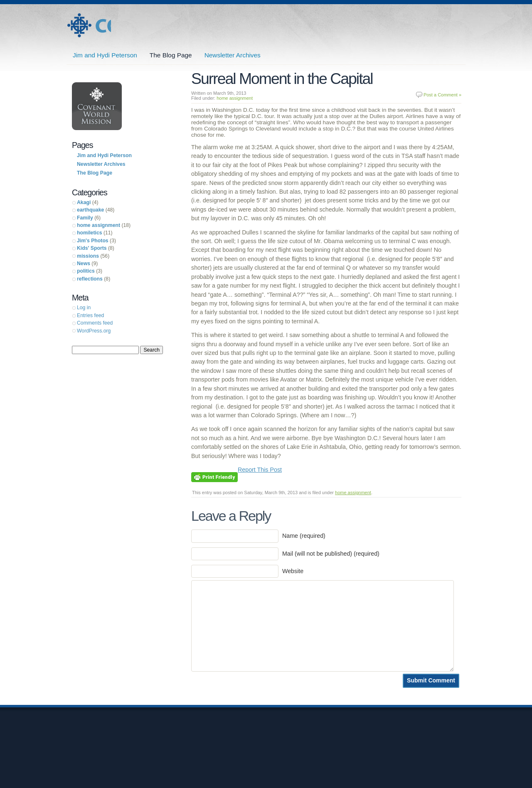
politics (86, 271)
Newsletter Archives (233, 55)
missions (88, 256)
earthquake (90, 210)
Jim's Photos (93, 241)
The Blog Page (171, 55)
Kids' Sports (92, 248)
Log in (84, 308)
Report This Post (260, 470)
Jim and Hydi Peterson (89, 26)
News (84, 263)
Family (85, 218)
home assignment (235, 98)
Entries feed (90, 315)
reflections (90, 279)
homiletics (90, 233)
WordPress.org (94, 331)
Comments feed (95, 323)
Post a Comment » (442, 95)
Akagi (84, 202)
